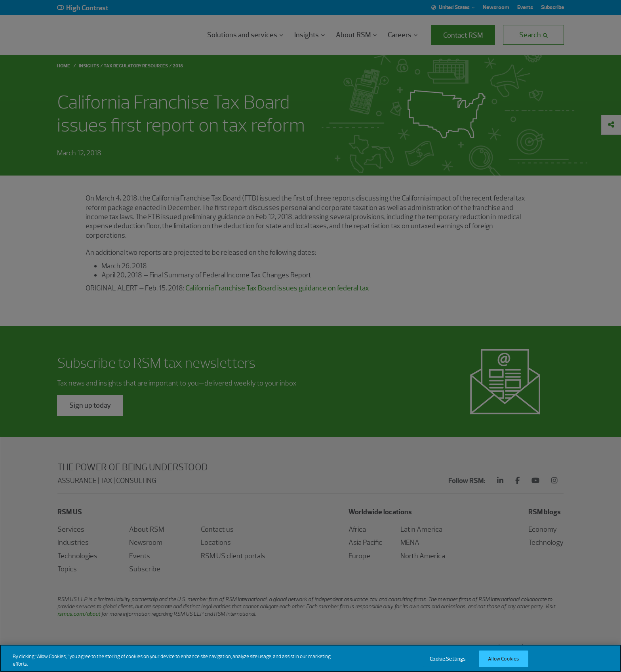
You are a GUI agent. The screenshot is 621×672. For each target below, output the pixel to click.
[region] (310, 658)
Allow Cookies (503, 659)
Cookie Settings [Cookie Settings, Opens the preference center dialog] (448, 659)
